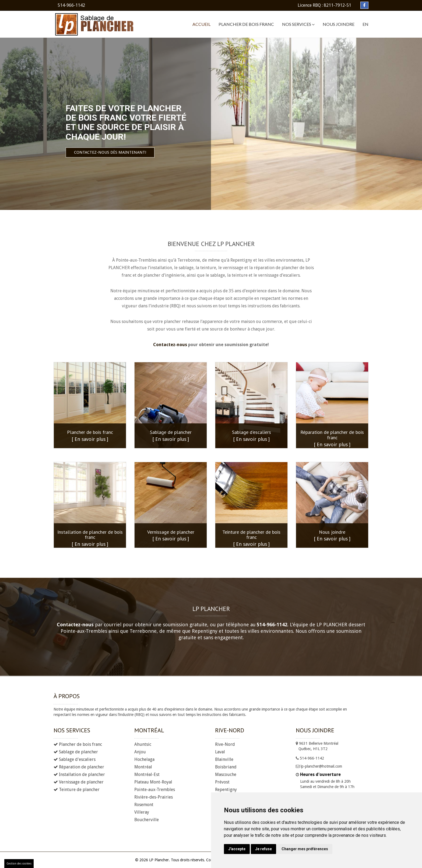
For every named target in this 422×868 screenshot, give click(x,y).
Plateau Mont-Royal (153, 782)
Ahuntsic (143, 744)
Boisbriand (226, 767)
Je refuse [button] (263, 849)
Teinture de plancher (77, 790)
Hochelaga (144, 759)
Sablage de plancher (76, 752)
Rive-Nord (225, 744)
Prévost (222, 782)
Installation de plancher (79, 774)
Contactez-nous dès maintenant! (78, 152)
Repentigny (226, 790)
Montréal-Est (147, 774)
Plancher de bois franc (246, 24)
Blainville (224, 759)
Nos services (298, 24)
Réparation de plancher (79, 767)
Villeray (142, 812)
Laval (220, 752)
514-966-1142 (71, 5)
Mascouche (226, 774)
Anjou (140, 752)
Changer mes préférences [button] (305, 849)
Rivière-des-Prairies (154, 797)
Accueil (201, 24)
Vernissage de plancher (79, 782)
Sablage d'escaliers (75, 759)
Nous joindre (339, 24)
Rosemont (144, 805)
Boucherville (147, 820)
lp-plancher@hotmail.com (319, 766)
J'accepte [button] (237, 849)
